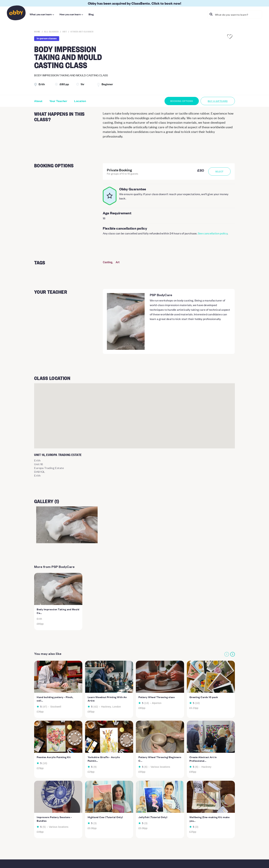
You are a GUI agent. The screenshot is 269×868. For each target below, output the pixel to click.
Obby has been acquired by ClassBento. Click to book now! (134, 3)
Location (80, 101)
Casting (108, 262)
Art (118, 262)
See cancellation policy (213, 233)
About (38, 101)
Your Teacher (58, 101)
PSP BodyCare (161, 295)
